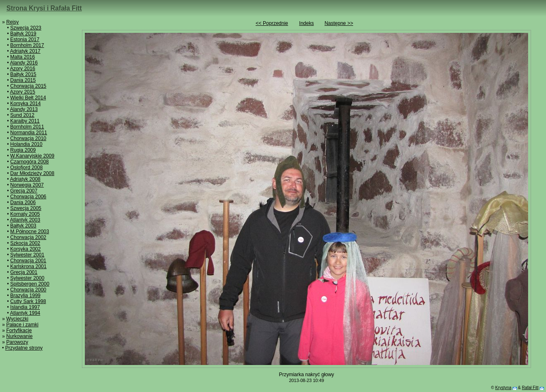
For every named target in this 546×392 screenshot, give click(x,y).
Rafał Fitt (530, 388)
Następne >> (339, 23)
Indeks (306, 23)
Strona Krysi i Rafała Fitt (44, 8)
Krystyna (503, 388)
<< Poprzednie (272, 23)
